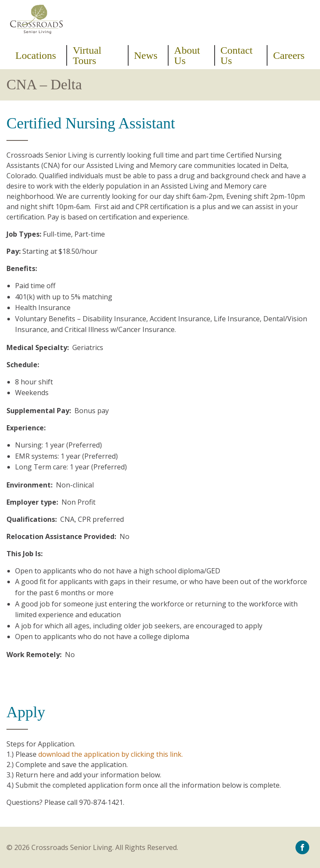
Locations (36, 55)
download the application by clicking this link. (111, 754)
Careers (289, 55)
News (146, 55)
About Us (187, 55)
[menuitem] (38, 55)
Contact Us (237, 55)
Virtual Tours (87, 55)
